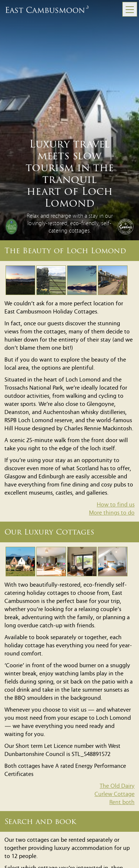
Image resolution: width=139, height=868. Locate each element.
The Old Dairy (117, 786)
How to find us (116, 505)
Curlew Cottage (115, 794)
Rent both (122, 803)
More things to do (112, 513)
